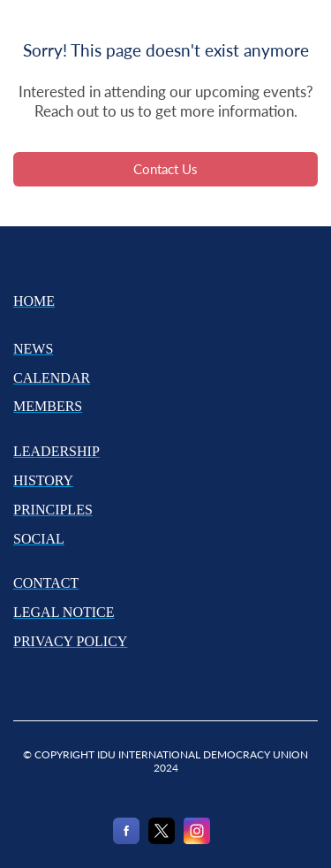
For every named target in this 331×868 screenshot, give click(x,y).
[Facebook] (126, 840)
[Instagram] (197, 840)
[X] (162, 840)
